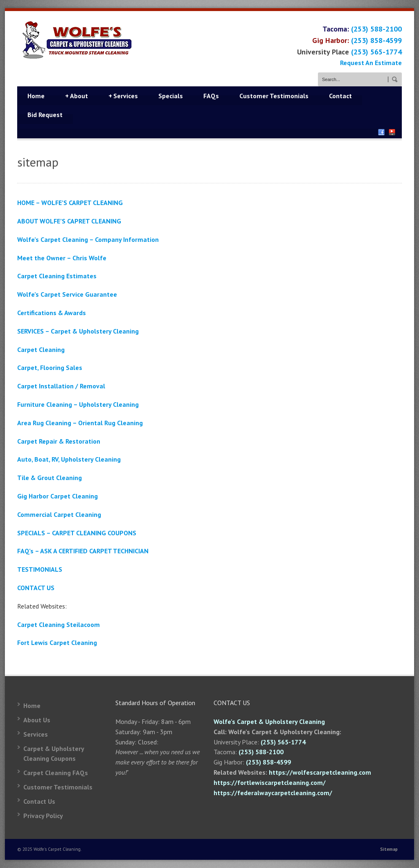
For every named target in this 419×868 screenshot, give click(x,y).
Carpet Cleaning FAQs (56, 773)
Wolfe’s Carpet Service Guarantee (67, 294)
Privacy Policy (43, 816)
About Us (37, 720)
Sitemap (389, 849)
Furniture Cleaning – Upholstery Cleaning (78, 404)
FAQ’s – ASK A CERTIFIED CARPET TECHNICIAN (83, 551)
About (77, 96)
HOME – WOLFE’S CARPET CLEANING (70, 203)
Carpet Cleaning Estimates (57, 276)
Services (123, 96)
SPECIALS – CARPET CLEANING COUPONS (77, 533)
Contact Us (39, 801)
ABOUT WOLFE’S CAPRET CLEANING (69, 221)
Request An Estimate (371, 63)
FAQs (211, 96)
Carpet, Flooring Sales (50, 367)
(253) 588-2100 (376, 29)
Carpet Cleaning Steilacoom (59, 625)
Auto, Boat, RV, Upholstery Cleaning (69, 459)
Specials (171, 96)
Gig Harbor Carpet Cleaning (57, 496)
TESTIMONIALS (40, 569)
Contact (340, 96)
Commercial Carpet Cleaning (59, 514)
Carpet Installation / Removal (61, 386)
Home (36, 96)
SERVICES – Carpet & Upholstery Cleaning (78, 331)
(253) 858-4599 (376, 40)
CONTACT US (36, 588)
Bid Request (45, 115)
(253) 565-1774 (376, 52)
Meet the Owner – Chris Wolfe (62, 258)
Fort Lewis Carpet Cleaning (57, 643)
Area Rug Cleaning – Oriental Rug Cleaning (80, 423)
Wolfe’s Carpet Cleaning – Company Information (88, 239)
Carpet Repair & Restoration (59, 441)
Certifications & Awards (52, 313)
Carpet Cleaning (41, 349)
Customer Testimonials (274, 96)
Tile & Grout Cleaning (50, 478)
